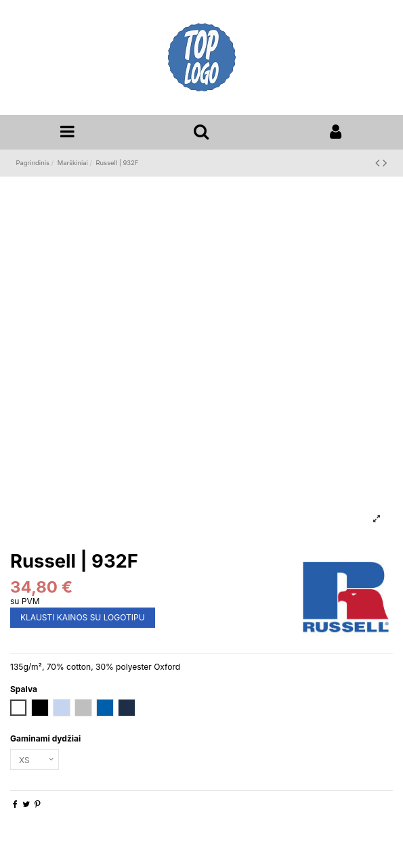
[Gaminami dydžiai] (35, 760)
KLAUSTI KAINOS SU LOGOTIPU (83, 617)
